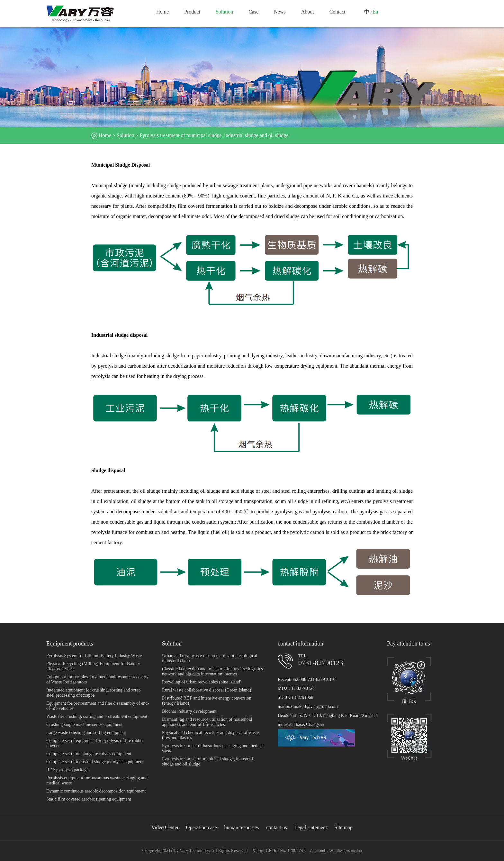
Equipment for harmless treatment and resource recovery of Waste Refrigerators (97, 679)
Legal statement (311, 827)
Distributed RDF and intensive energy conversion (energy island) (207, 701)
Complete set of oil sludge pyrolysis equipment (89, 754)
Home (162, 12)
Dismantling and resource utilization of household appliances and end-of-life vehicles (207, 722)
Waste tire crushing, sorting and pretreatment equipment (97, 716)
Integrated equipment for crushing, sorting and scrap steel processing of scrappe (94, 693)
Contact (337, 12)
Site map (344, 827)
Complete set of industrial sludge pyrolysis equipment (95, 762)
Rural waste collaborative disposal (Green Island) (207, 690)
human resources (241, 827)
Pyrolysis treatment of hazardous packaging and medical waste (213, 748)
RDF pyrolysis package (67, 770)
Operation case (202, 827)
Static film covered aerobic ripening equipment (89, 799)
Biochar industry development (189, 711)
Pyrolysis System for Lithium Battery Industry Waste (94, 656)
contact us (276, 827)
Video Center (165, 827)
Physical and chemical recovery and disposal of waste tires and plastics (210, 735)
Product (192, 12)
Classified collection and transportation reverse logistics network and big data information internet (212, 671)
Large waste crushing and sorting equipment (86, 733)
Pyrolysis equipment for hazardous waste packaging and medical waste (97, 780)
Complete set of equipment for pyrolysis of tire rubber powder (95, 743)
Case (253, 12)
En (375, 12)
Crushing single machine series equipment (84, 724)
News (280, 12)
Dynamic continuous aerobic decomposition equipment (96, 791)
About (308, 12)
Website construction (346, 851)
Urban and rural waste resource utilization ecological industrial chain (210, 658)
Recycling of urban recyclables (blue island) (202, 682)
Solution (224, 12)
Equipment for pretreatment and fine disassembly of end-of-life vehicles (98, 706)
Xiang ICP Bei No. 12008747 (279, 851)
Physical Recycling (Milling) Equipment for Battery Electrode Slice (93, 666)
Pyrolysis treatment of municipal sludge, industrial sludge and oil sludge (214, 135)
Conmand (317, 851)
